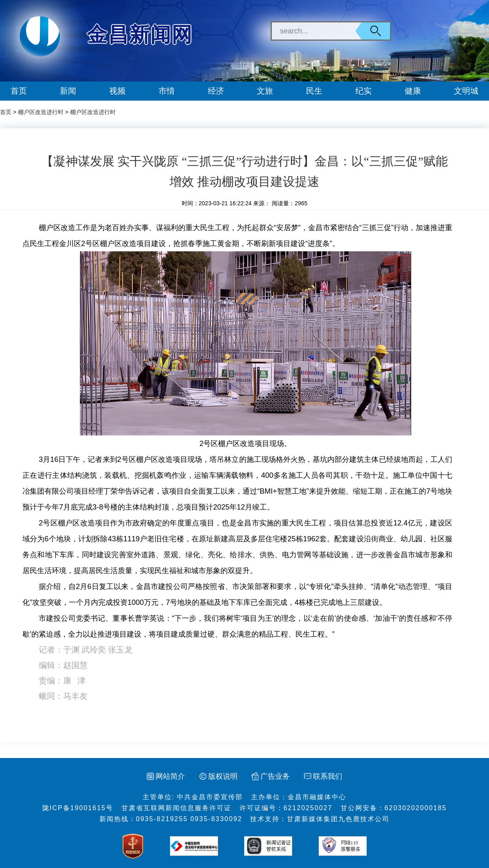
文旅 (265, 91)
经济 (216, 91)
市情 (167, 91)
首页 (19, 91)
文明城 (466, 91)
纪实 (363, 91)
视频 (117, 91)
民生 (314, 91)
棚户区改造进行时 (41, 112)
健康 (413, 91)
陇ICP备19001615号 (78, 808)
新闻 (68, 91)
